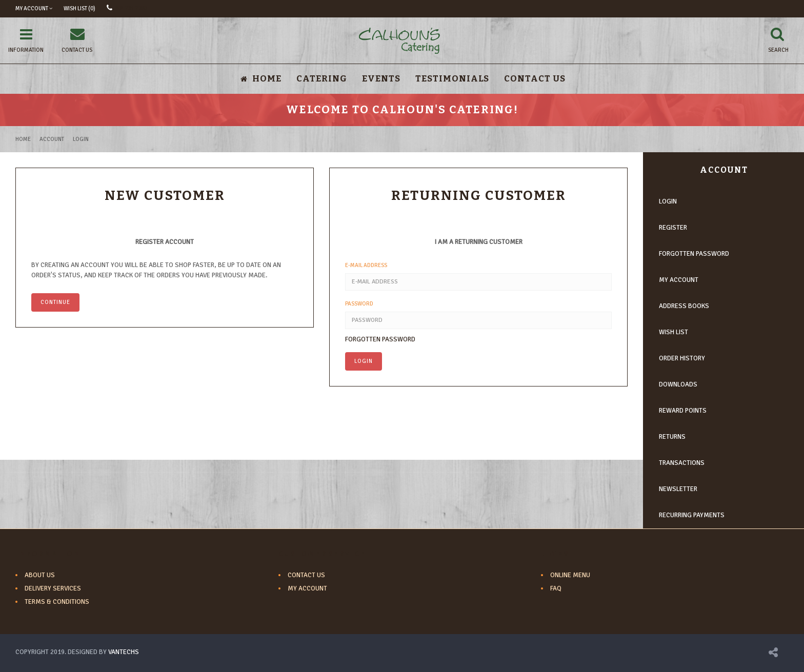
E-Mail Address (366, 265)
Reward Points (683, 411)
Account (52, 139)
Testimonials (452, 79)
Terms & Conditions (57, 602)
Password (359, 304)
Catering (322, 79)
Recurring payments (692, 515)
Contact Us (535, 79)
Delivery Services (53, 588)
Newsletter (678, 489)
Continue (55, 302)
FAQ (556, 588)
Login (81, 139)
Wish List (674, 332)
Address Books (684, 306)
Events (381, 79)
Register (673, 228)
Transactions (682, 463)
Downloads (678, 384)
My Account (679, 280)
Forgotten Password (380, 339)
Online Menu (570, 575)
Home (23, 139)
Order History (682, 358)
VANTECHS (124, 652)
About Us (40, 575)
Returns (672, 437)
